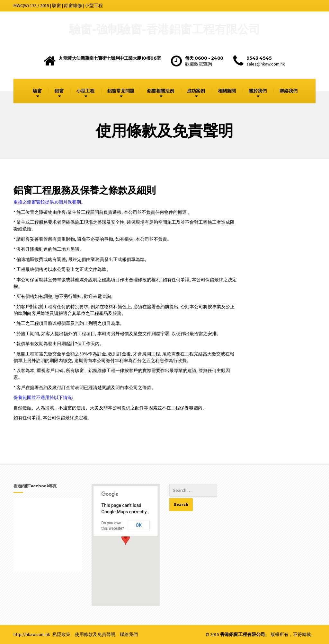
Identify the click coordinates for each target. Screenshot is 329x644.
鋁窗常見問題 (121, 91)
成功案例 (196, 91)
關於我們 (258, 91)
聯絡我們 (289, 91)
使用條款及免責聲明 (95, 634)
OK (139, 525)
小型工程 (85, 91)
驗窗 (37, 91)
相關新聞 (227, 91)
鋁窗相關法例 (161, 91)
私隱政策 (61, 634)
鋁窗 (59, 91)
